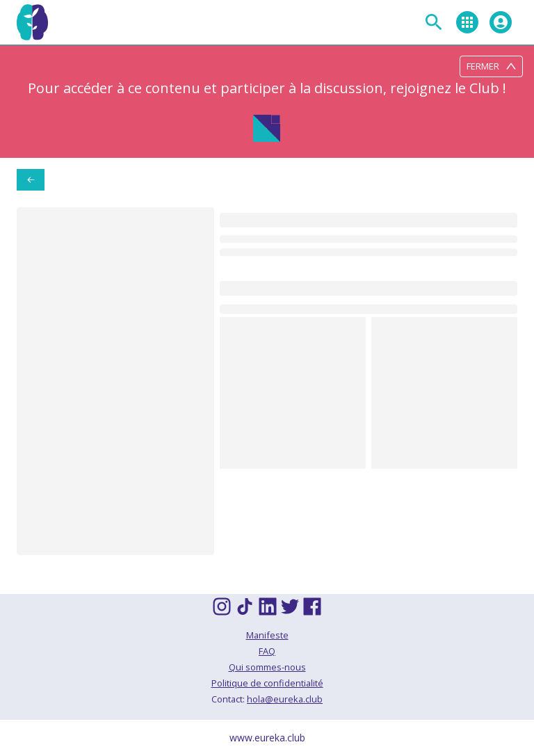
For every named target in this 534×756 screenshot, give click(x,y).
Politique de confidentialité (267, 683)
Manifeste (267, 635)
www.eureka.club (267, 738)
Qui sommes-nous (267, 667)
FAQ (267, 651)
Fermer (491, 66)
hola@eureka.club (285, 699)
